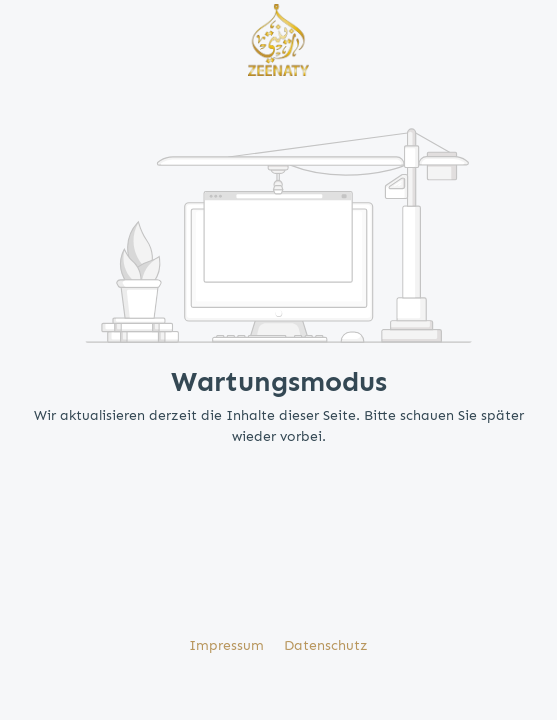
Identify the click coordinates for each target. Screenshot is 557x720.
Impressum (228, 645)
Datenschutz (326, 645)
